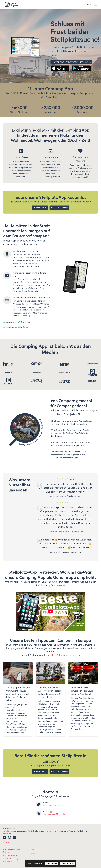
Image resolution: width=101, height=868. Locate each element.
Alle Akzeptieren (67, 863)
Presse (32, 850)
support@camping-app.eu (54, 805)
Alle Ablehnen (51, 863)
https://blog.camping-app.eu (65, 655)
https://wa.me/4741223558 (54, 814)
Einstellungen (38, 863)
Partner (33, 853)
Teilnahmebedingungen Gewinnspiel (11, 860)
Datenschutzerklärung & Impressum (12, 851)
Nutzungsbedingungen (11, 855)
